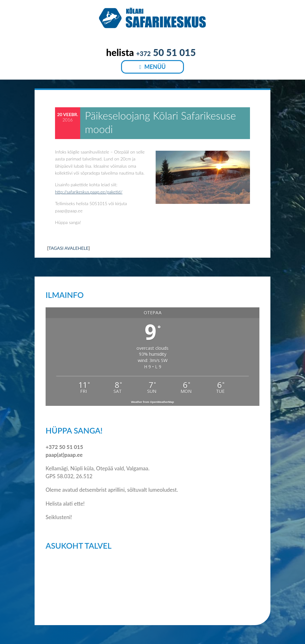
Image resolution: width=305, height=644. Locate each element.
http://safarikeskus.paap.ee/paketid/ (89, 192)
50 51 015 (166, 52)
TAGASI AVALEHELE (68, 248)
